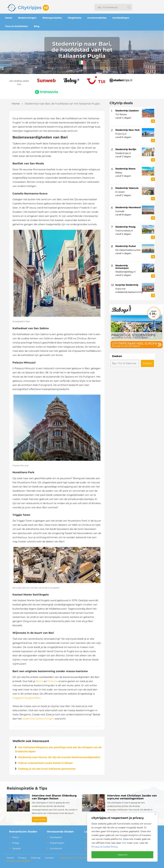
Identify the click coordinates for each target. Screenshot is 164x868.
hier (124, 843)
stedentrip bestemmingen (38, 719)
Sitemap (36, 858)
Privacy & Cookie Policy (105, 847)
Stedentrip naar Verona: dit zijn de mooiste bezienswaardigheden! (59, 757)
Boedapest (56, 837)
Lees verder (39, 820)
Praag (16, 843)
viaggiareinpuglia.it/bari (27, 698)
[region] (122, 837)
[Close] (155, 814)
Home (16, 104)
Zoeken (117, 356)
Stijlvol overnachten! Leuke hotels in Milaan (45, 763)
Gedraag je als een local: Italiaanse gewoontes (47, 769)
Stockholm (56, 848)
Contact (49, 858)
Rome (39, 681)
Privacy (22, 858)
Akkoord (122, 855)
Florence (53, 681)
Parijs (15, 837)
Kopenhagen (57, 843)
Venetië (16, 848)
